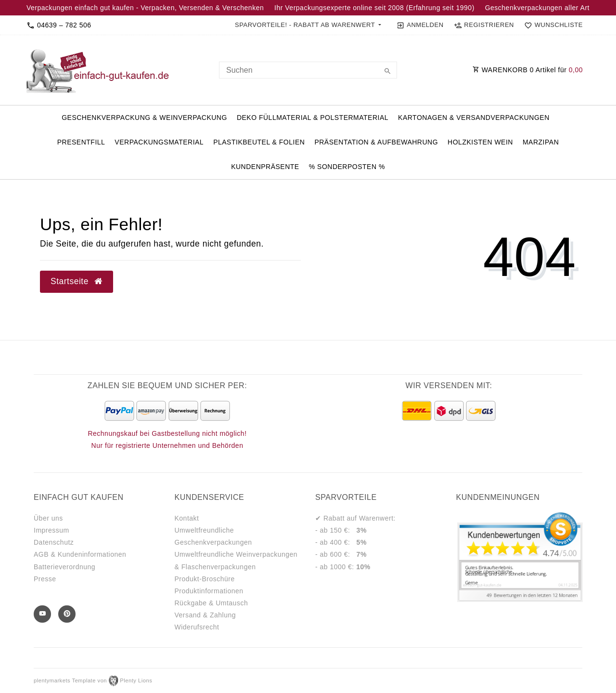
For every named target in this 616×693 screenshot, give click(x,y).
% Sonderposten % (347, 167)
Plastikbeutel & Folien (259, 142)
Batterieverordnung (64, 567)
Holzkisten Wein (480, 142)
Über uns (48, 518)
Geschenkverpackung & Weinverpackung (144, 118)
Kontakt (187, 518)
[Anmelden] (420, 25)
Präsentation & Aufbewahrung (376, 142)
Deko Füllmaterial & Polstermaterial (313, 118)
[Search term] (308, 70)
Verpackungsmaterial (159, 142)
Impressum (51, 530)
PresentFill (81, 142)
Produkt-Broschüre (205, 579)
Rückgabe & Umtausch (212, 603)
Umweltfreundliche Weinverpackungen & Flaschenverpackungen (236, 560)
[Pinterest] (67, 614)
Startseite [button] (77, 281)
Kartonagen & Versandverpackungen (474, 118)
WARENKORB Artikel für (528, 70)
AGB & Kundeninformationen (80, 554)
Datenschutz (54, 542)
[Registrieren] (484, 25)
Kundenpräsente (265, 167)
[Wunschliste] (552, 25)
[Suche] (387, 72)
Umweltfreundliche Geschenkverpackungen (213, 536)
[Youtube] (42, 614)
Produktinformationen (209, 591)
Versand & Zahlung (205, 615)
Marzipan (541, 142)
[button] (308, 25)
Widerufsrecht (197, 627)
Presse (45, 579)
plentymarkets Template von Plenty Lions (93, 680)
